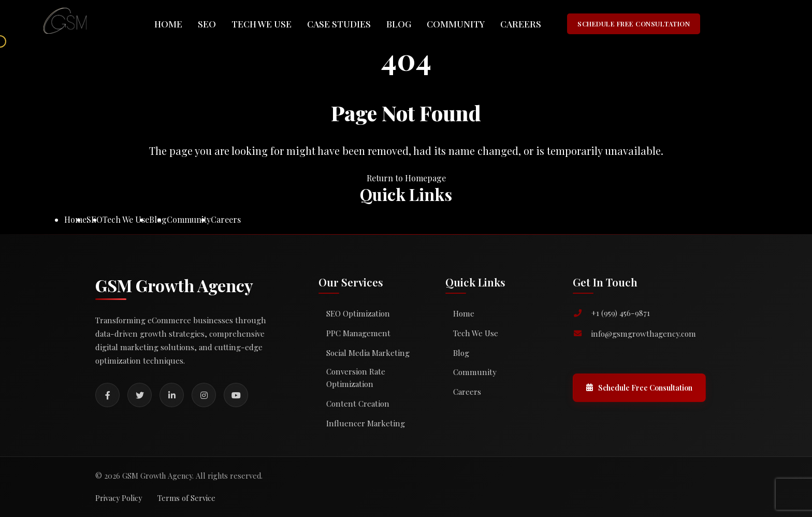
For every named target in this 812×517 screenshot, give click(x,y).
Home (168, 24)
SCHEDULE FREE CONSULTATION (634, 24)
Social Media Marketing (368, 353)
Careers (521, 24)
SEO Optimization (358, 313)
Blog (399, 24)
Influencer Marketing (366, 423)
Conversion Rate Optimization (356, 378)
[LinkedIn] (172, 395)
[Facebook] (107, 395)
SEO (207, 24)
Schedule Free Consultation (639, 387)
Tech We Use (262, 24)
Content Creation (358, 404)
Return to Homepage (406, 178)
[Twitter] (140, 395)
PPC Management (358, 333)
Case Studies (339, 24)
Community (456, 24)
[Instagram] (204, 395)
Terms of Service (186, 498)
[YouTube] (236, 395)
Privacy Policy (119, 498)
